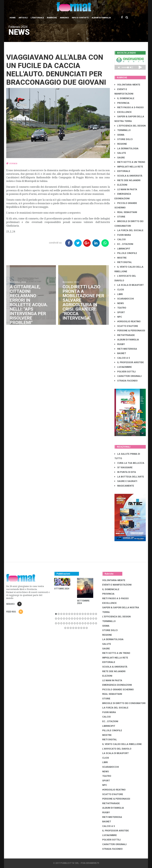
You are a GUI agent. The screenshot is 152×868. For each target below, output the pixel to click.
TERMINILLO (123, 130)
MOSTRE (121, 258)
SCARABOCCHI (124, 299)
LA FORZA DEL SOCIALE (129, 230)
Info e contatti (80, 18)
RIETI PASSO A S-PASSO (129, 107)
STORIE (120, 217)
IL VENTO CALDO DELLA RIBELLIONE (122, 744)
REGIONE (121, 144)
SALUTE (120, 153)
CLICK (119, 290)
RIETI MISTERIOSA (126, 349)
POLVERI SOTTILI (125, 372)
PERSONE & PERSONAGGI (130, 331)
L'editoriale (37, 18)
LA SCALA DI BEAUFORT (129, 285)
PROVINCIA (122, 103)
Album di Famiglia (101, 18)
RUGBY (120, 344)
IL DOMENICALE (124, 98)
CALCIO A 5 (122, 358)
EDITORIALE (122, 171)
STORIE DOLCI (123, 139)
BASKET (120, 353)
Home (13, 18)
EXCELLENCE (123, 112)
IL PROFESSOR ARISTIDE (129, 362)
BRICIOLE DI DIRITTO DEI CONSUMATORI (124, 703)
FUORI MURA (123, 235)
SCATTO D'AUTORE (126, 326)
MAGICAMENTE (124, 486)
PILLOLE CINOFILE (126, 253)
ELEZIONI (121, 185)
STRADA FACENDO (126, 381)
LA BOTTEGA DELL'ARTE (129, 477)
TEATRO (120, 308)
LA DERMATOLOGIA (126, 149)
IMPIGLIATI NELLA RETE (129, 167)
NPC (118, 317)
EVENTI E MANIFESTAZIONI (117, 585)
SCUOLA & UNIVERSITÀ (128, 176)
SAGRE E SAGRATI (126, 481)
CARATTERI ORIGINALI (128, 376)
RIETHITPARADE (125, 335)
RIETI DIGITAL (123, 262)
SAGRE (120, 158)
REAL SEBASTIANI (126, 212)
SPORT (120, 312)
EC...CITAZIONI (124, 244)
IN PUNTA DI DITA (125, 472)
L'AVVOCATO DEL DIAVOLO (117, 749)
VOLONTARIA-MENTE (127, 85)
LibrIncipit (122, 249)
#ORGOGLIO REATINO (128, 321)
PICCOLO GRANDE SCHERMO (118, 690)
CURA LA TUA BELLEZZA (129, 463)
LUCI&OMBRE (123, 367)
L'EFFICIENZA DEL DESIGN (130, 126)
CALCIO (120, 239)
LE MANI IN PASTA (126, 189)
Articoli (23, 18)
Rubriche (52, 18)
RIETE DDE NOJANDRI (127, 180)
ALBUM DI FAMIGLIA (127, 340)
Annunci (64, 18)
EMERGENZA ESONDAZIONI (117, 685)
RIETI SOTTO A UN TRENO (130, 162)
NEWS (119, 303)
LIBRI (119, 294)
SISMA (119, 135)
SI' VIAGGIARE (123, 467)
